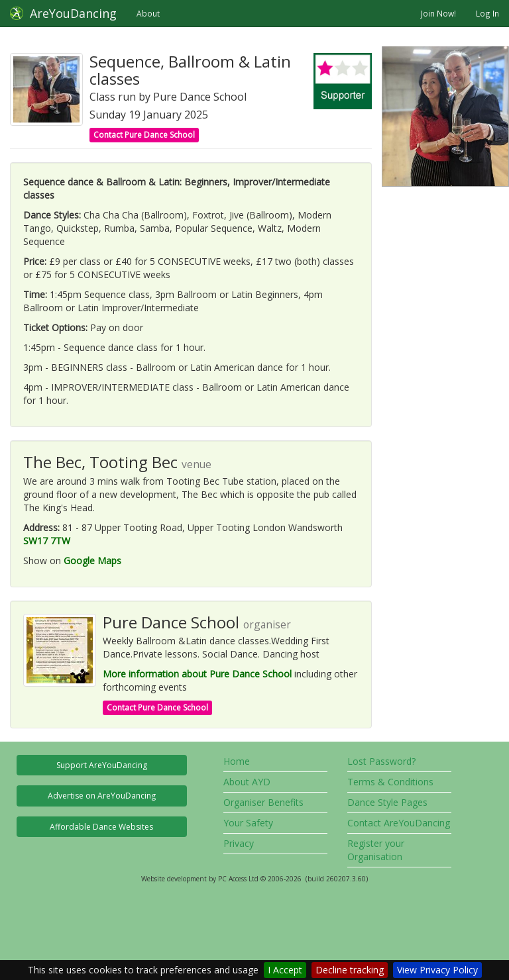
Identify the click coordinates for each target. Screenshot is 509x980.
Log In (487, 13)
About (148, 13)
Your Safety (248, 823)
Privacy (239, 843)
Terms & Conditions (390, 782)
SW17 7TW (47, 541)
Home (237, 761)
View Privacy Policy (437, 970)
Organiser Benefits (263, 802)
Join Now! (438, 13)
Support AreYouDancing (102, 765)
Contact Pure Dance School (144, 135)
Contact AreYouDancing (399, 823)
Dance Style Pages (387, 802)
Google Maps (92, 561)
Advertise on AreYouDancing (102, 796)
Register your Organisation (376, 850)
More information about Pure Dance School (197, 674)
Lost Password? (381, 761)
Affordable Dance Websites (101, 827)
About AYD (247, 782)
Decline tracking (350, 970)
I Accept (285, 970)
